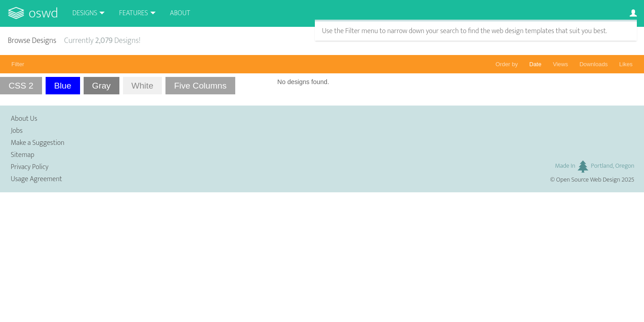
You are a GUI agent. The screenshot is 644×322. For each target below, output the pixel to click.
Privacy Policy (30, 167)
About (180, 13)
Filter (18, 64)
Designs (85, 13)
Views (560, 64)
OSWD (43, 13)
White (142, 86)
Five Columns (200, 86)
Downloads (594, 64)
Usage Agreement (36, 179)
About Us (24, 119)
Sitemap (23, 155)
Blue (63, 86)
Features (133, 13)
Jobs (17, 131)
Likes (626, 64)
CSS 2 (21, 86)
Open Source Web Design (588, 180)
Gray (102, 86)
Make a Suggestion (38, 143)
